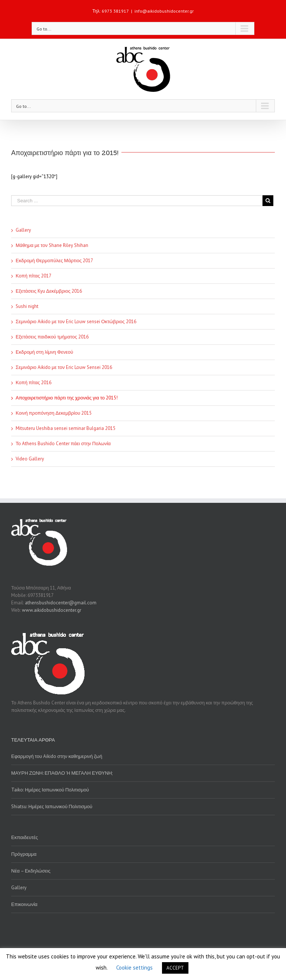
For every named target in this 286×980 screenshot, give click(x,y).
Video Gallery (30, 459)
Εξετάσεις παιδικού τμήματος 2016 (52, 337)
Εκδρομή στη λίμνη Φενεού (44, 352)
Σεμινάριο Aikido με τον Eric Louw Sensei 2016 (64, 367)
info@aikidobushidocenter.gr (164, 11)
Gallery (23, 230)
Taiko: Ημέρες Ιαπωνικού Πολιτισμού (50, 790)
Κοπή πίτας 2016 (34, 383)
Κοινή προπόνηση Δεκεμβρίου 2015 (54, 413)
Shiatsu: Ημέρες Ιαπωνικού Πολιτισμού (52, 807)
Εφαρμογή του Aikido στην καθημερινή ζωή (57, 756)
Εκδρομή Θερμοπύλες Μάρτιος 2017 (54, 261)
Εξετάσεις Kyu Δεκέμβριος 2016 (49, 291)
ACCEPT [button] (175, 968)
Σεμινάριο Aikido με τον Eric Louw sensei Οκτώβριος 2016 (76, 322)
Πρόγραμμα (24, 854)
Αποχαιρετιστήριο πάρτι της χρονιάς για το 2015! (67, 398)
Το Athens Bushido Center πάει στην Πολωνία (63, 444)
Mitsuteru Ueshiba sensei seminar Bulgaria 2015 (66, 428)
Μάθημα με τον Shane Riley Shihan (52, 245)
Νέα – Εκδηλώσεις (31, 871)
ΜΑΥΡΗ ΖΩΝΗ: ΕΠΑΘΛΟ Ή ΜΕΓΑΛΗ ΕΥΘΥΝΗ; (62, 773)
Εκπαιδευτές (25, 837)
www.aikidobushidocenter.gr (52, 610)
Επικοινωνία (24, 904)
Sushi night (27, 306)
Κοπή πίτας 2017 (34, 276)
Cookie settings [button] (134, 968)
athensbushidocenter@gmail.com (61, 603)
